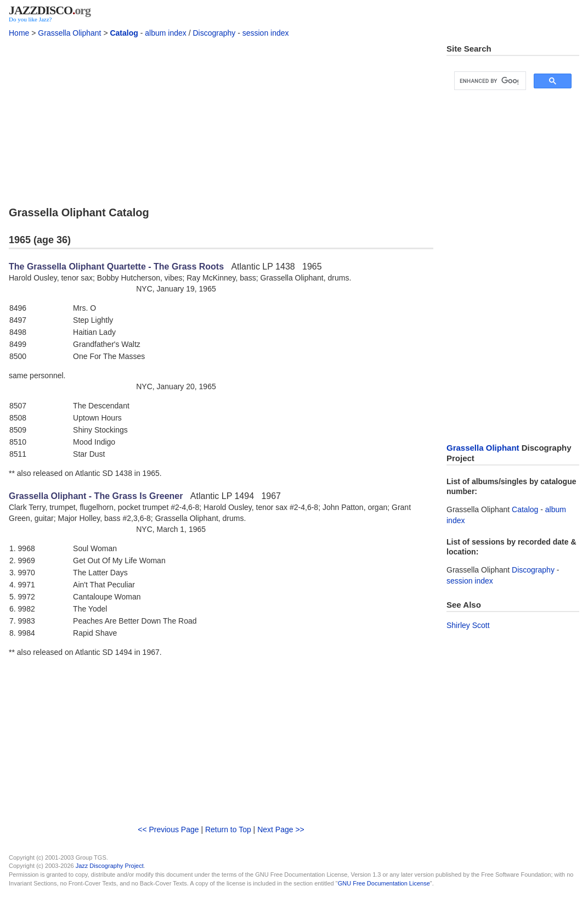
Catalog (124, 33)
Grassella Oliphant (69, 33)
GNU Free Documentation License (384, 883)
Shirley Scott (468, 625)
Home (19, 33)
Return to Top (228, 829)
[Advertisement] (221, 120)
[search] (489, 81)
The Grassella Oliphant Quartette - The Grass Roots (116, 267)
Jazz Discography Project (110, 866)
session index (266, 33)
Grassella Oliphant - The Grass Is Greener (96, 496)
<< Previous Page (168, 829)
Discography (214, 33)
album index (166, 33)
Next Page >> (281, 829)
